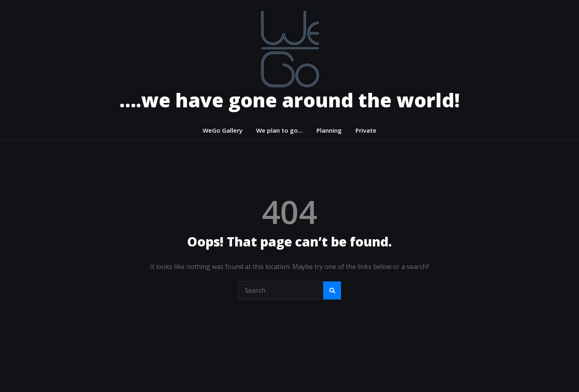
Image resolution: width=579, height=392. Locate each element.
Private (366, 130)
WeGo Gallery (223, 130)
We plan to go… (279, 130)
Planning (329, 130)
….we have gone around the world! (289, 100)
